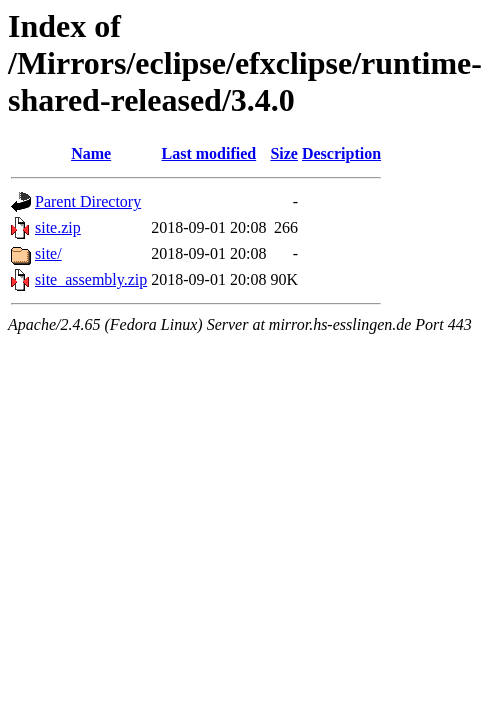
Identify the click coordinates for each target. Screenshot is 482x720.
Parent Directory (88, 201)
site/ (48, 253)
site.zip (58, 227)
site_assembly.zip (91, 279)
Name (91, 153)
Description (341, 153)
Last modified (209, 153)
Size (284, 153)
